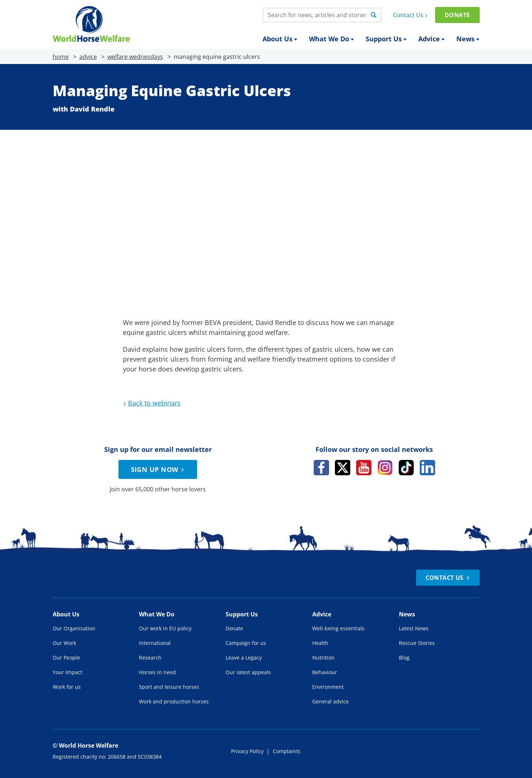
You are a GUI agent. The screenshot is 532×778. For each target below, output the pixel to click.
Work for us (67, 687)
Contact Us (411, 15)
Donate (457, 15)
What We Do (331, 39)
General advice (331, 701)
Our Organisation (74, 628)
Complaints (287, 751)
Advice (431, 39)
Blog (404, 658)
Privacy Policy (247, 751)
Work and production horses (174, 701)
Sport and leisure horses (169, 687)
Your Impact (67, 672)
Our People (66, 658)
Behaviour (325, 672)
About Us (280, 39)
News (468, 39)
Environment (328, 687)
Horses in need (157, 672)
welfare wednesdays (135, 57)
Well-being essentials (338, 628)
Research (150, 658)
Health (320, 643)
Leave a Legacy (244, 658)
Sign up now (159, 469)
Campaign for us (246, 643)
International (155, 643)
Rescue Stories (417, 643)
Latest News (414, 628)
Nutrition (323, 658)
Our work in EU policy (165, 628)
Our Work (64, 643)
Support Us (386, 39)
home (61, 57)
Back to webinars (151, 403)
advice (88, 57)
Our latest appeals (248, 672)
